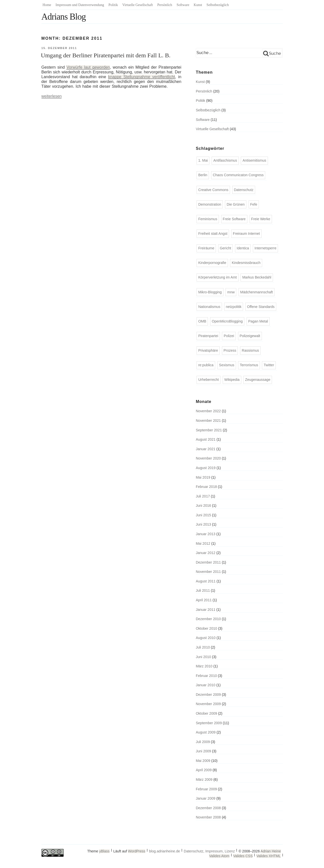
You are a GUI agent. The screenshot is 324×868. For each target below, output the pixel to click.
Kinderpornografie (212, 263)
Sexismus (227, 365)
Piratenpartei (208, 336)
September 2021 (209, 430)
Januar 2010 (206, 685)
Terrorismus (249, 365)
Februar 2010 (206, 676)
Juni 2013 (203, 524)
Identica (243, 248)
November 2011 (208, 572)
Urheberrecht (209, 380)
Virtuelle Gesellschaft (138, 5)
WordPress (137, 851)
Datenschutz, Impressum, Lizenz (209, 851)
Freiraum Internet (246, 234)
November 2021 (208, 421)
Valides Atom (219, 856)
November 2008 (208, 817)
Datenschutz (244, 190)
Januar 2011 (206, 610)
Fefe (254, 204)
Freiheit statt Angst (213, 234)
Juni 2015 (203, 515)
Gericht (225, 248)
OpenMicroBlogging (227, 321)
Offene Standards (261, 307)
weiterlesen (52, 96)
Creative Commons (213, 190)
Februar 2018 (206, 487)
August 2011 (206, 581)
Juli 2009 (203, 742)
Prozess (230, 350)
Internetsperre (266, 248)
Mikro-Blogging (210, 292)
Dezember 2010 (208, 619)
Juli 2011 (203, 590)
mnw (231, 292)
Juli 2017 (203, 496)
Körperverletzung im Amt (218, 277)
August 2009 (206, 732)
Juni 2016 (203, 506)
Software (183, 5)
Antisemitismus (254, 160)
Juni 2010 (203, 657)
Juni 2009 (203, 751)
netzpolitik (234, 307)
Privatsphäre (208, 350)
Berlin (203, 175)
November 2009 (208, 704)
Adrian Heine (271, 851)
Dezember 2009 (208, 695)
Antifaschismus (225, 160)
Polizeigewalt (250, 336)
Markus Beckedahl (257, 277)
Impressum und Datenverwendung (80, 5)
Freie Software (234, 219)
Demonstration (210, 204)
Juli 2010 (203, 647)
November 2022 (208, 411)
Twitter (269, 365)
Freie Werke (261, 219)
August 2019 (206, 468)
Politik (113, 5)
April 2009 (204, 770)
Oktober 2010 (206, 628)
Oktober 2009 (206, 713)
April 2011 (204, 600)
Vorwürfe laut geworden (88, 67)
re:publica (206, 365)
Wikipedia (232, 380)
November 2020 (208, 458)
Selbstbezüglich (218, 5)
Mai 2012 (203, 543)
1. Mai (203, 160)
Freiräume (206, 248)
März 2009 (204, 780)
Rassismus (250, 350)
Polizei (229, 336)
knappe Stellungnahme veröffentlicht (142, 77)
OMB (202, 321)
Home (47, 5)
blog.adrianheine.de (165, 851)
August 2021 (206, 439)
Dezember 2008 (208, 808)
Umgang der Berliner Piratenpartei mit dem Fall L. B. (106, 55)
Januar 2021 (206, 449)
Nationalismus (209, 307)
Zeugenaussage (258, 380)
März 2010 (204, 666)
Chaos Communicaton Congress (238, 175)
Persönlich (165, 5)
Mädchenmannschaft (257, 292)
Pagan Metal (258, 321)
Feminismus (208, 219)
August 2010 (206, 638)
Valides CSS (243, 856)
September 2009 (209, 723)
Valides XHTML (268, 856)
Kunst (198, 5)
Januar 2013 (206, 534)
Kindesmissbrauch (246, 263)
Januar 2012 (206, 553)
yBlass (104, 851)
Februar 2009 (206, 789)
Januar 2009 (206, 798)
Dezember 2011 (208, 562)
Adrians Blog (64, 17)
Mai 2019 (203, 477)
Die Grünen (236, 204)
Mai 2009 (203, 761)
